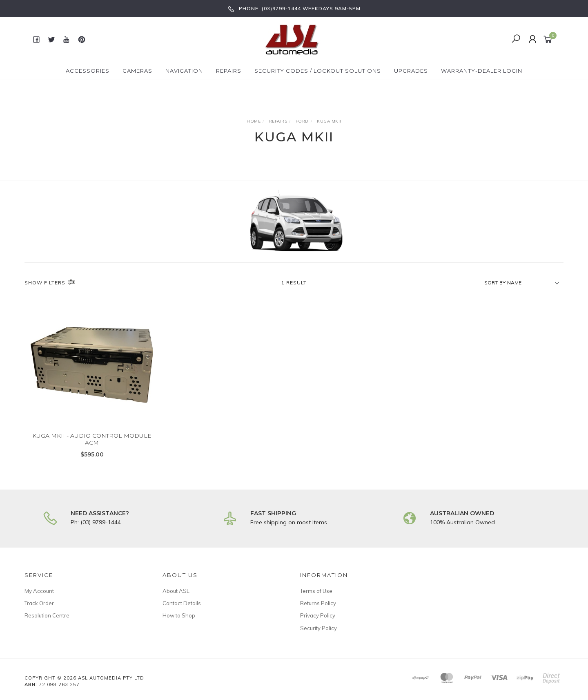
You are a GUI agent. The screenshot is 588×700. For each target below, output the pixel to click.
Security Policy (318, 628)
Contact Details (182, 603)
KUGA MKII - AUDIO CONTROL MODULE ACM (92, 445)
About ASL (176, 591)
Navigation (184, 71)
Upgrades (411, 71)
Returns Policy (318, 603)
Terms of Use (316, 591)
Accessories (88, 71)
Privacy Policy (318, 615)
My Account (39, 591)
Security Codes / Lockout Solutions (318, 71)
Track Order (39, 603)
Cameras (137, 71)
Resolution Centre (47, 615)
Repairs (229, 71)
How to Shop (179, 615)
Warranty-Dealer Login (482, 71)
